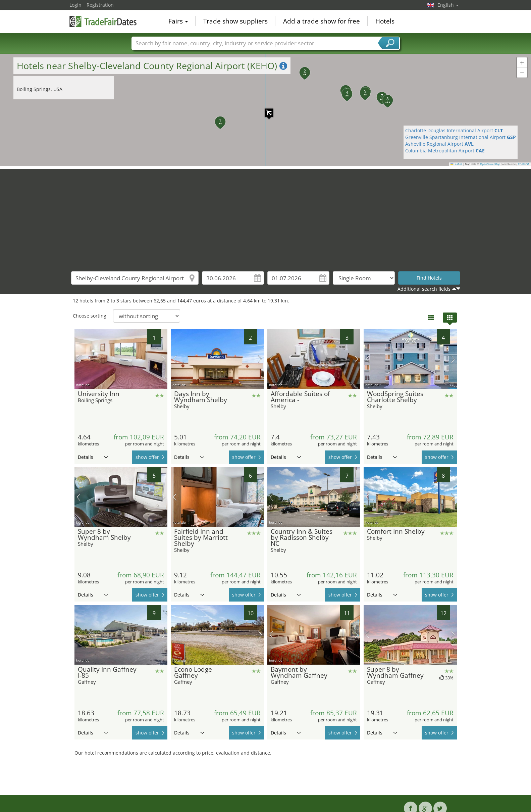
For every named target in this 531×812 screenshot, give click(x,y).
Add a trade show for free (322, 21)
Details (93, 457)
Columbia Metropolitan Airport (445, 151)
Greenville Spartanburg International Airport (461, 137)
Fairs (178, 21)
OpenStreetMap (490, 164)
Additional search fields (424, 289)
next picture (164, 359)
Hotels (385, 21)
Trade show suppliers (235, 21)
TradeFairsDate (103, 21)
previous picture (78, 359)
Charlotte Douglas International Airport (454, 130)
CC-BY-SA (524, 164)
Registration (100, 5)
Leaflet (457, 164)
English (448, 5)
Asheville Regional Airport (439, 144)
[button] (266, 109)
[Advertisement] (266, 216)
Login (75, 5)
